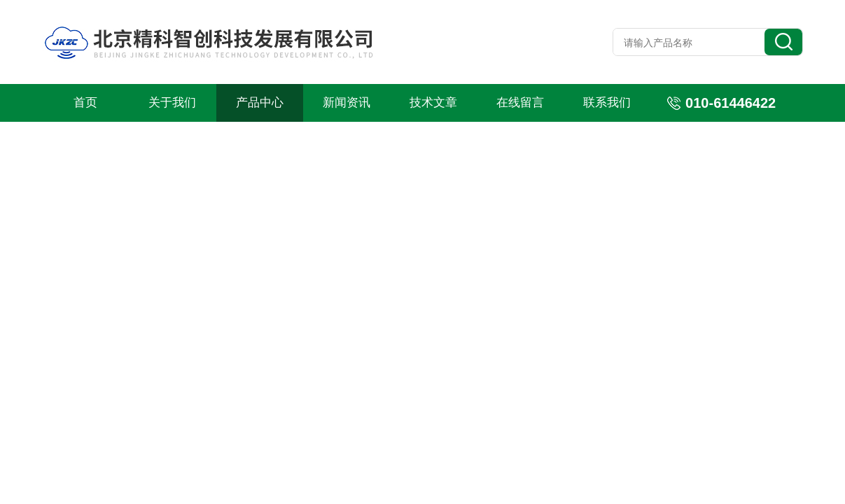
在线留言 (520, 103)
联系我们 (607, 103)
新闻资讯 (347, 103)
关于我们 (172, 103)
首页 (85, 103)
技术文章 (433, 103)
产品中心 (260, 103)
